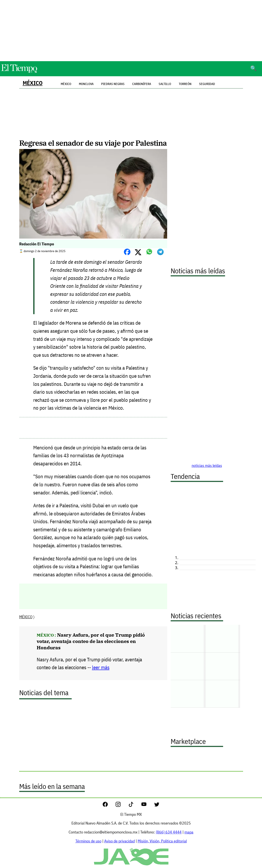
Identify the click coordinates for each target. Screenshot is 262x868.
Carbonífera (142, 84)
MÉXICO (33, 83)
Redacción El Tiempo (37, 244)
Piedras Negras (113, 84)
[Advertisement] (131, 31)
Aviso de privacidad (120, 841)
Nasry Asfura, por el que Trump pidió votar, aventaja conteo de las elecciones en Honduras (91, 641)
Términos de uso (88, 841)
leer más (101, 667)
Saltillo (165, 84)
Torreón (185, 84)
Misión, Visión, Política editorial (162, 841)
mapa (189, 832)
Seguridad (207, 84)
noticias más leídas (207, 465)
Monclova (86, 84)
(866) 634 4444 (169, 832)
